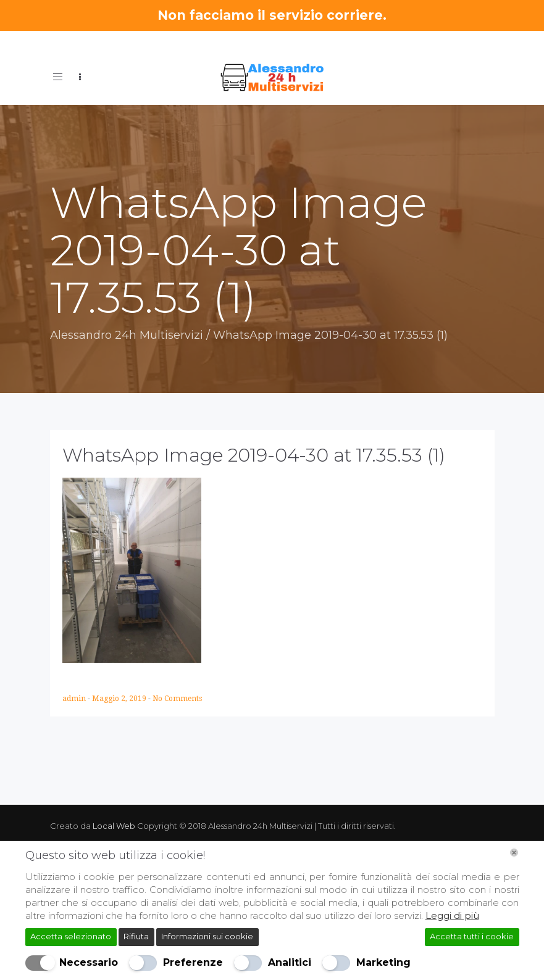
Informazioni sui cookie (207, 936)
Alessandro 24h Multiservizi (127, 335)
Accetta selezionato (71, 936)
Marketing (383, 962)
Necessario (89, 962)
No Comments (177, 699)
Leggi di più (452, 916)
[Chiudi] (514, 853)
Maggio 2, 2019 (120, 699)
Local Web (115, 826)
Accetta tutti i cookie (472, 936)
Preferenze (193, 962)
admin (75, 699)
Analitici (290, 962)
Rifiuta (136, 936)
